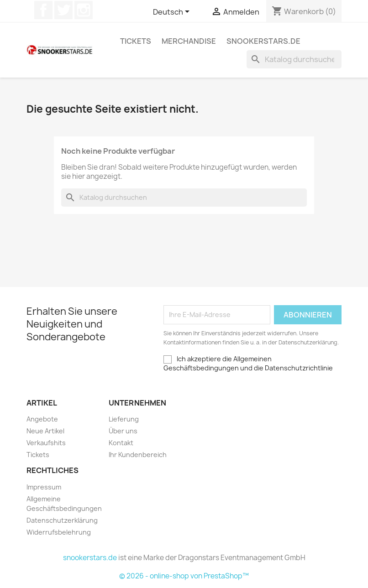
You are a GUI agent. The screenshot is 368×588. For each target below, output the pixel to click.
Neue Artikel (45, 431)
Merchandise (189, 41)
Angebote (42, 419)
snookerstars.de (263, 41)
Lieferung (124, 419)
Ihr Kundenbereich (138, 455)
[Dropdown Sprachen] (173, 12)
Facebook (43, 10)
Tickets (136, 41)
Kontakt (121, 443)
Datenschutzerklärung (62, 520)
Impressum (44, 487)
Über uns (123, 431)
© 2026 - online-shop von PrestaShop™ (184, 576)
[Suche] (294, 59)
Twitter (63, 10)
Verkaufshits (46, 443)
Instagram (84, 10)
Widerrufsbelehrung (59, 532)
